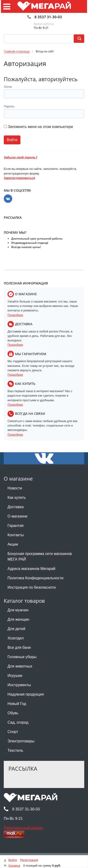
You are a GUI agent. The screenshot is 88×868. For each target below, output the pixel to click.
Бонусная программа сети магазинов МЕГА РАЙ (40, 556)
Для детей (16, 629)
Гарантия (15, 526)
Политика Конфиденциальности (35, 578)
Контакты (16, 535)
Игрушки (15, 676)
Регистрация (29, 860)
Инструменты (19, 685)
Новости (15, 488)
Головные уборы (22, 657)
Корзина (14, 866)
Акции (13, 544)
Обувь (13, 713)
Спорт (13, 732)
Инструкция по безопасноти (32, 587)
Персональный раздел (23, 828)
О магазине (17, 516)
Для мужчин (18, 610)
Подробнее (15, 315)
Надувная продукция (26, 694)
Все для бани (19, 647)
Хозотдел (16, 638)
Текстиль (15, 750)
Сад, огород (18, 722)
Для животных (20, 666)
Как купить (17, 498)
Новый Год (17, 704)
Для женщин (18, 619)
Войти (13, 860)
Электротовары (21, 741)
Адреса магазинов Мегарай (31, 569)
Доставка (16, 507)
